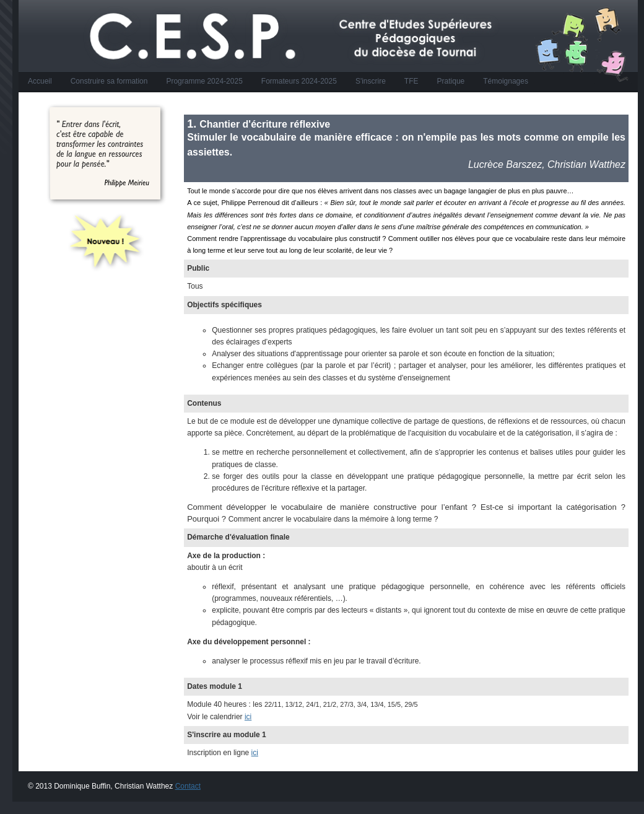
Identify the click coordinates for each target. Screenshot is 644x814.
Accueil (40, 81)
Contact (188, 786)
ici (248, 717)
